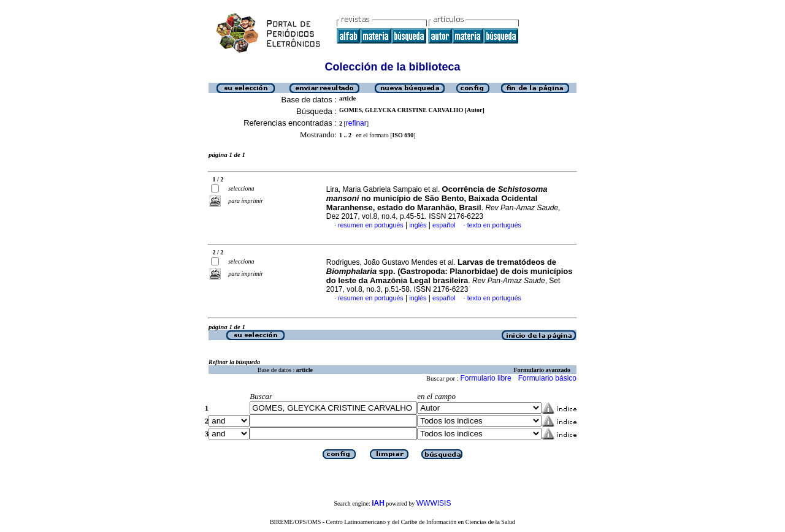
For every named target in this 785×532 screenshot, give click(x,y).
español (444, 225)
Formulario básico (547, 378)
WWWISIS (434, 503)
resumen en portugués (371, 225)
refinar (356, 123)
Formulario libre (485, 378)
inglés (418, 225)
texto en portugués (494, 225)
